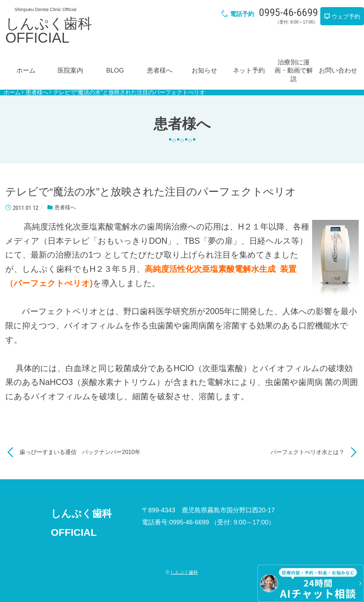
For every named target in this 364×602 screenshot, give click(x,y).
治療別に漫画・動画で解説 (294, 71)
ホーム (26, 70)
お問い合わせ (338, 70)
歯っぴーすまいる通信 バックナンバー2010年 (80, 452)
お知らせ (204, 70)
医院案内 (70, 70)
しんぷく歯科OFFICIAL (49, 31)
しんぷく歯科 (184, 572)
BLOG (115, 70)
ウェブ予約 (342, 17)
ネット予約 (249, 70)
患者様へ (160, 70)
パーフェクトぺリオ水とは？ (307, 452)
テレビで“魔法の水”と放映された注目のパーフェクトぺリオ (129, 93)
